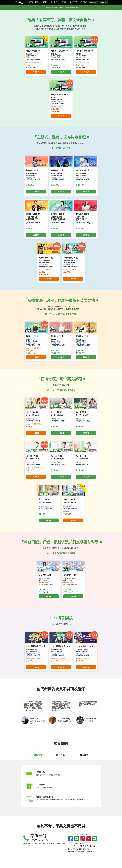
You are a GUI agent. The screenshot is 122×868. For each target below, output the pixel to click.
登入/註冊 (103, 3)
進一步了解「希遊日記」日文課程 (61, 553)
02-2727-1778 (40, 840)
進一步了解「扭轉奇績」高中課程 (61, 390)
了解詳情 (43, 47)
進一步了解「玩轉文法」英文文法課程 (61, 314)
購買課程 (93, 3)
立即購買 (36, 74)
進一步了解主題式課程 (61, 148)
